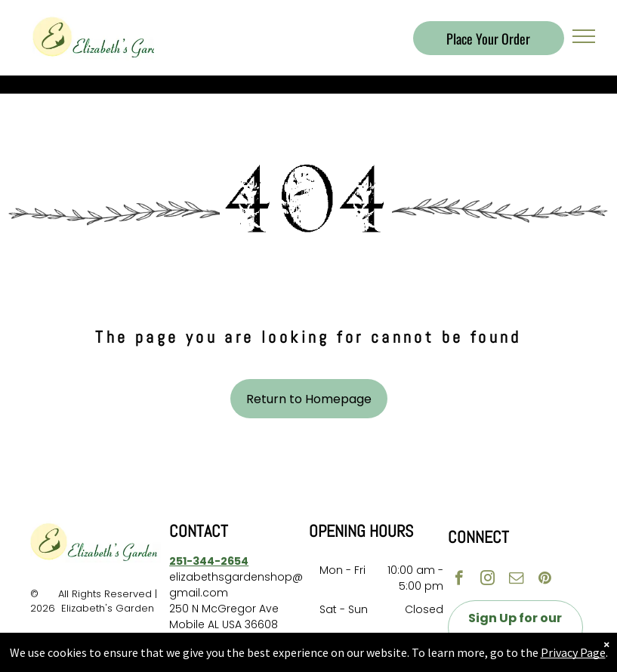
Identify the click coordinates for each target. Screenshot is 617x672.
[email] (516, 580)
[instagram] (487, 580)
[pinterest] (545, 580)
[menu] (584, 36)
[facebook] (459, 580)
